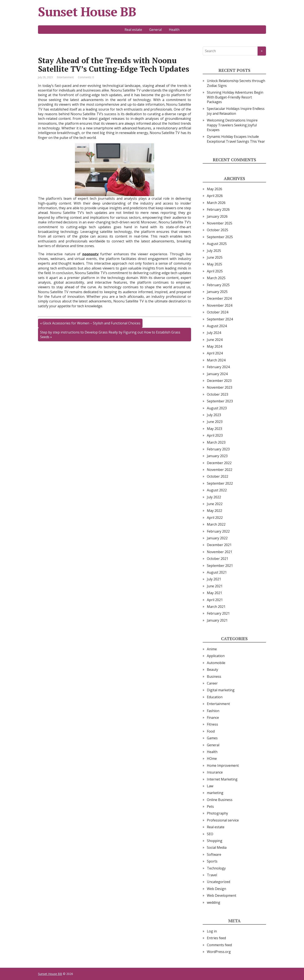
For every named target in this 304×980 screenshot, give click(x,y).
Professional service (223, 820)
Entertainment (65, 77)
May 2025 (214, 264)
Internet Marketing (222, 779)
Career (212, 683)
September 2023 (220, 401)
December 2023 (219, 381)
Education (215, 697)
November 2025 (220, 223)
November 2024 (220, 305)
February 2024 (218, 367)
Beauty (212, 670)
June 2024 (215, 340)
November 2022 (220, 470)
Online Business (220, 800)
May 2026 (214, 189)
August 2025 (217, 244)
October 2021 (218, 559)
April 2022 (215, 518)
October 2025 (218, 230)
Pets (210, 806)
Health (174, 30)
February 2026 (218, 209)
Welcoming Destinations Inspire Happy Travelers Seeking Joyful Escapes (232, 125)
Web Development (222, 895)
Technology (216, 868)
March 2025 (216, 278)
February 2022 (218, 531)
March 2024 (216, 360)
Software (214, 854)
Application (216, 656)
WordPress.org (219, 952)
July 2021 (214, 579)
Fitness (212, 724)
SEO (210, 834)
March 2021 (216, 607)
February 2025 (218, 285)
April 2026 (215, 196)
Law (210, 786)
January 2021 (217, 620)
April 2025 (215, 271)
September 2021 (220, 566)
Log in (212, 931)
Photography (217, 813)
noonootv (90, 254)
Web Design (216, 889)
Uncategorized (218, 882)
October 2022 (218, 476)
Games (212, 738)
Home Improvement (223, 765)
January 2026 (217, 216)
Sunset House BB (87, 12)
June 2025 (215, 257)
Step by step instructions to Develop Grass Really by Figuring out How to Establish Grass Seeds (110, 335)
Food (211, 731)
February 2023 (218, 449)
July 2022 (214, 497)
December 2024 (219, 298)
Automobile (216, 663)
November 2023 (220, 387)
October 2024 (218, 312)
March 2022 (216, 524)
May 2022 (214, 511)
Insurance (215, 772)
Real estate (133, 30)
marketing (215, 793)
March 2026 (216, 203)
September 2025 (220, 237)
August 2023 (217, 408)
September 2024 (220, 319)
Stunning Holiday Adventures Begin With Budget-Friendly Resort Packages (235, 97)
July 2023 (214, 415)
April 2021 (215, 600)
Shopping (215, 841)
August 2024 (217, 326)
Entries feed (216, 938)
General (155, 30)
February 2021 (218, 613)
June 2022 (215, 504)
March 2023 (216, 442)
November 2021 (220, 552)
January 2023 (217, 456)
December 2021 (219, 545)
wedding (214, 902)
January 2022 (217, 538)
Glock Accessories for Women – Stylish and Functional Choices (92, 323)
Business (214, 677)
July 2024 (214, 333)
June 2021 (215, 586)
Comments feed (219, 945)
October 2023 (218, 394)
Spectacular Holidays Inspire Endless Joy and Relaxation (236, 111)
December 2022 (219, 463)
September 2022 (220, 483)
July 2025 (214, 251)
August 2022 (217, 490)
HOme (212, 759)
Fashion (213, 711)
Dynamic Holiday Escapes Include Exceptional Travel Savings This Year (236, 139)
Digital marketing (221, 690)
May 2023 (214, 429)
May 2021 (214, 593)
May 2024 (214, 346)
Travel (212, 875)
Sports (212, 861)
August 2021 (217, 572)
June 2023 (215, 422)
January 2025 (217, 292)
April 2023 (215, 435)
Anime (212, 649)
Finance (213, 718)
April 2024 (215, 353)
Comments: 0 (86, 77)
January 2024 (217, 374)
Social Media (217, 847)
